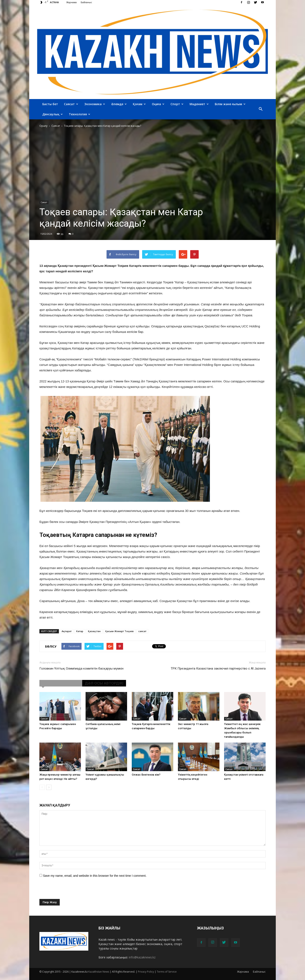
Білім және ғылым (230, 104)
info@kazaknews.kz (142, 957)
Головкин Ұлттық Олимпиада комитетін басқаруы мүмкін (81, 668)
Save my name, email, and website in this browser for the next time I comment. (95, 876)
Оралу (43, 126)
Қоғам (139, 104)
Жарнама (71, 2)
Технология (80, 114)
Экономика (95, 104)
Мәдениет (199, 104)
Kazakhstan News (99, 972)
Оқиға (158, 104)
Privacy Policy (146, 972)
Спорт (177, 104)
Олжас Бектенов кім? (146, 775)
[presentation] (72, 891)
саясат (142, 631)
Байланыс (86, 2)
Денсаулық (53, 114)
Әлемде (119, 104)
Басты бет (50, 104)
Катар (80, 631)
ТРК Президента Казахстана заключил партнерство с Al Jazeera (218, 668)
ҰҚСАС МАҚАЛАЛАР (61, 683)
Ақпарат (67, 631)
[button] (261, 109)
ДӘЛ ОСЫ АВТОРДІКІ (104, 683)
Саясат (71, 104)
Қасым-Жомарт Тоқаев (119, 631)
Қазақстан (94, 631)
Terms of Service (167, 972)
